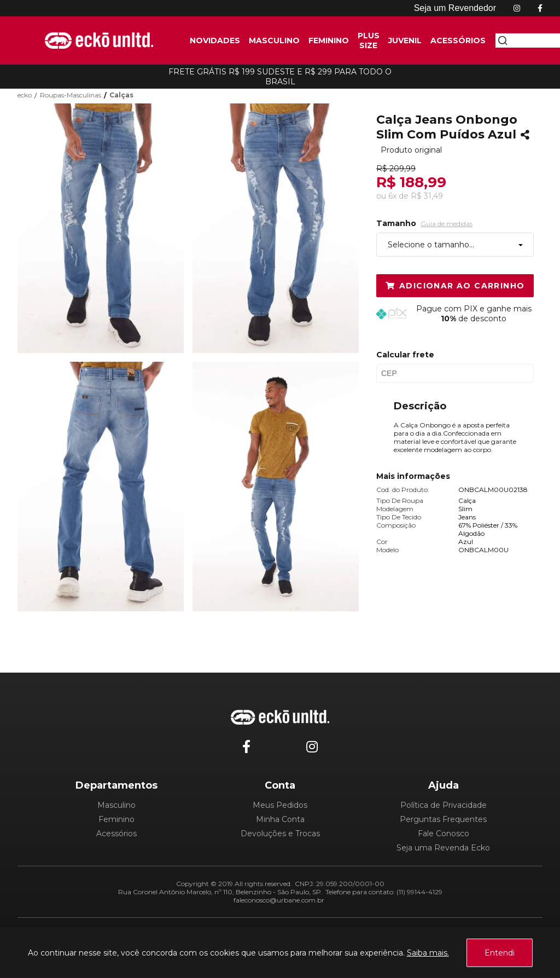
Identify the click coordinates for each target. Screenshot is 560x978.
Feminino (116, 819)
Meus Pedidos (280, 805)
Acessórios (116, 834)
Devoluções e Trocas (280, 834)
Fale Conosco (444, 834)
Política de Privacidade (444, 805)
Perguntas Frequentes (443, 819)
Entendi (500, 953)
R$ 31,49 (427, 196)
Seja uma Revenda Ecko (443, 848)
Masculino (116, 805)
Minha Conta (280, 819)
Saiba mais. (428, 953)
